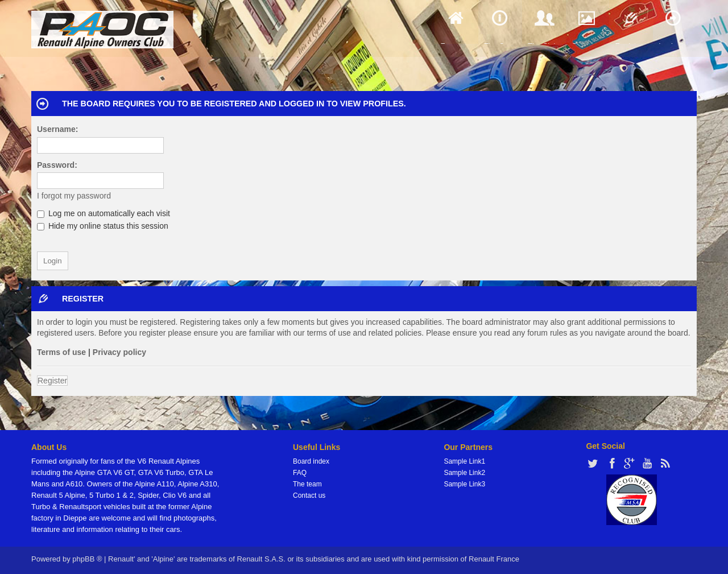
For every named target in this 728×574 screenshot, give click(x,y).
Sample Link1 (464, 461)
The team (307, 484)
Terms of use (61, 352)
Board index (311, 461)
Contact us (309, 495)
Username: (57, 129)
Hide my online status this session (103, 226)
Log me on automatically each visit (104, 213)
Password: (57, 165)
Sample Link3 (464, 484)
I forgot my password (74, 196)
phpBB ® (87, 559)
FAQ (300, 473)
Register (52, 381)
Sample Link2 (464, 473)
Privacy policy (119, 352)
